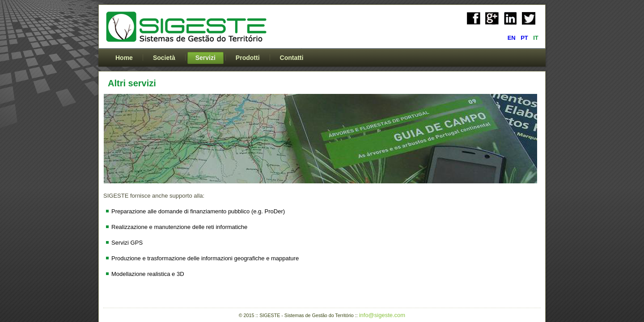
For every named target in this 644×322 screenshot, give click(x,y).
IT (536, 38)
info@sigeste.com (382, 315)
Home (124, 58)
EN (513, 38)
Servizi (205, 58)
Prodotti (248, 58)
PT (525, 38)
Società (164, 58)
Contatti (292, 58)
